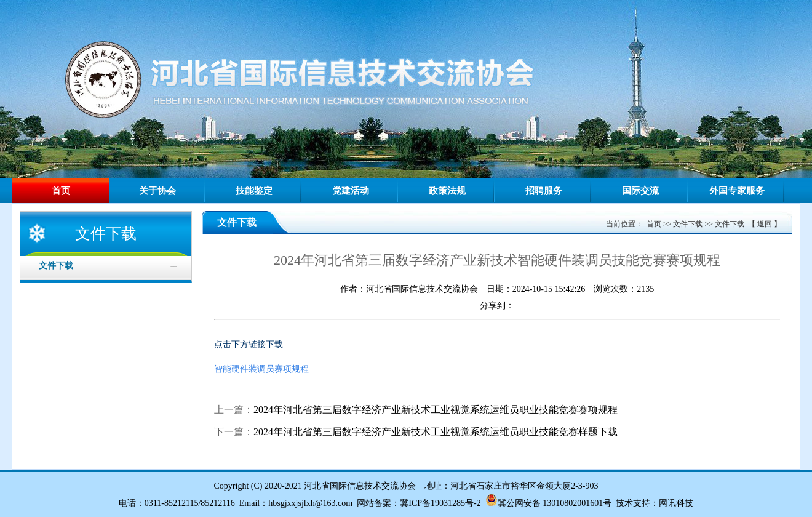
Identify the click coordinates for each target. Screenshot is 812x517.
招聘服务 (544, 191)
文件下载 (688, 224)
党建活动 (351, 191)
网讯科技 (676, 503)
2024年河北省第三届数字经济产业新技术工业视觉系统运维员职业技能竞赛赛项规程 (436, 410)
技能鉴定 (254, 191)
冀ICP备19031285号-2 (440, 503)
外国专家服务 (737, 191)
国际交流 (640, 191)
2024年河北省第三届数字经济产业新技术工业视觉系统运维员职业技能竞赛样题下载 (436, 432)
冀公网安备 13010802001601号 (555, 503)
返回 (765, 224)
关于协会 (157, 191)
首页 (61, 191)
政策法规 (447, 191)
